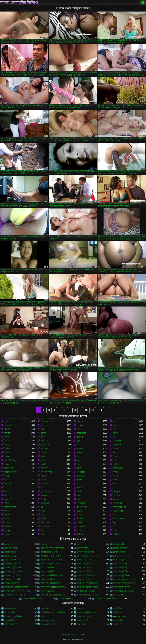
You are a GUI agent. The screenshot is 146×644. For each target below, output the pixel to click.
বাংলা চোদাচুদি (82, 620)
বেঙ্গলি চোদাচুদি (65, 599)
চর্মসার (79, 453)
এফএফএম (45, 503)
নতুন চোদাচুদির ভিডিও (13, 560)
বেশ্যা (79, 456)
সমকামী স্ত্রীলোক (10, 472)
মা (5, 488)
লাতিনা (7, 503)
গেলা (115, 488)
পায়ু (114, 523)
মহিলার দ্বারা (45, 441)
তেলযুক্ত (116, 491)
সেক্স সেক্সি (45, 609)
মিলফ (7, 441)
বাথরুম (7, 523)
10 (86, 410)
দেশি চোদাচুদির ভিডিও (122, 556)
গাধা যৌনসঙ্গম (46, 472)
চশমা (79, 484)
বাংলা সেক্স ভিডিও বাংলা (87, 613)
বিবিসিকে (8, 480)
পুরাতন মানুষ (118, 511)
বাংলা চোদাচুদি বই (47, 571)
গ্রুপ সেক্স (117, 495)
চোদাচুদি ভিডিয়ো (11, 556)
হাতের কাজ (117, 476)
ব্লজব (7, 421)
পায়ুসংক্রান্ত (117, 445)
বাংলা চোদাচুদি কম (48, 568)
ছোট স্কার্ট (8, 515)
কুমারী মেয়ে (81, 433)
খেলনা (43, 453)
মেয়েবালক (81, 527)
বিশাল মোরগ (9, 468)
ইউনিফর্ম (80, 534)
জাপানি (43, 460)
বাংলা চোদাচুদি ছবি (120, 568)
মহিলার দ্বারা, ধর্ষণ (120, 507)
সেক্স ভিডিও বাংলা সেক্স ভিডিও (53, 613)
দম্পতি (116, 472)
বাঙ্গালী (80, 523)
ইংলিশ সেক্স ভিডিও (12, 624)
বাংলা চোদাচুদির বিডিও (49, 579)
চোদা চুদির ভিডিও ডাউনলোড (52, 548)
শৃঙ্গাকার (7, 456)
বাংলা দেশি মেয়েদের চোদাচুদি (124, 583)
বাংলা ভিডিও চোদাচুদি (122, 587)
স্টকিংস (7, 449)
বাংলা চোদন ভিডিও (84, 560)
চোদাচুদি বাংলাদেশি (120, 548)
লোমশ (115, 456)
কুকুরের (116, 425)
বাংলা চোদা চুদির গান (13, 564)
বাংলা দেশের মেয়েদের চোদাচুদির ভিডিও (54, 587)
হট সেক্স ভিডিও (10, 613)
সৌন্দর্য (116, 449)
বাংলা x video (118, 620)
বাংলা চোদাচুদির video (13, 579)
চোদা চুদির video (119, 544)
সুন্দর (43, 437)
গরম (115, 453)
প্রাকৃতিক (116, 464)
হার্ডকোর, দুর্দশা (10, 507)
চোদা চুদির (81, 544)
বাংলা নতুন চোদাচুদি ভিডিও (87, 587)
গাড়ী (42, 534)
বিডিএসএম (117, 503)
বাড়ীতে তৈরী (118, 468)
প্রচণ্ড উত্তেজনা (119, 519)
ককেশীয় (80, 480)
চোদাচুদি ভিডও (10, 552)
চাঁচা (114, 429)
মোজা (43, 511)
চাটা (115, 527)
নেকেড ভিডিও (10, 609)
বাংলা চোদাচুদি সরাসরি (86, 575)
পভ (78, 464)
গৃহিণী (79, 491)
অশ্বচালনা (80, 425)
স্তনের (7, 519)
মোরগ (79, 511)
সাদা (78, 429)
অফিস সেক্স (45, 523)
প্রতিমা (7, 534)
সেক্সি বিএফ (118, 613)
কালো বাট (81, 519)
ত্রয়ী (78, 445)
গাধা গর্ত (8, 499)
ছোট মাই (8, 425)
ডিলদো (43, 480)
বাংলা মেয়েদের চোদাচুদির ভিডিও (17, 591)
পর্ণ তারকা (81, 472)
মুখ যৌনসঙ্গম (46, 491)
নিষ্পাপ (7, 437)
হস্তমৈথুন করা (46, 445)
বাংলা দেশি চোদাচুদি (12, 583)
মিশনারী (7, 433)
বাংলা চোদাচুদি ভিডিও (13, 575)
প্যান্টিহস (116, 534)
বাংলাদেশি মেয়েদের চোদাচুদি (15, 595)
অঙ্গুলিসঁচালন (10, 460)
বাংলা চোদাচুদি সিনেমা (122, 575)
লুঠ (114, 437)
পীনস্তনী (7, 429)
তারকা (79, 488)
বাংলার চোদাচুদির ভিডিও (32, 599)
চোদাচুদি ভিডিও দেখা (49, 552)
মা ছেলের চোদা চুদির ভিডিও (106, 599)
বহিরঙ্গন (7, 464)
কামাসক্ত (80, 437)
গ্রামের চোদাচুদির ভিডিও (50, 544)
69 (42, 507)
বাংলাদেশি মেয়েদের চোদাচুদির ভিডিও (54, 595)
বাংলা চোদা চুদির (119, 560)
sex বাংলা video (120, 616)
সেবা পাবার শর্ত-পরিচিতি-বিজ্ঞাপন (73, 635)
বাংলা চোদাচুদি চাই (84, 568)
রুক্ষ (115, 530)
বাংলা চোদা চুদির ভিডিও (86, 564)
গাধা (42, 425)
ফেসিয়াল (44, 449)
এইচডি (43, 433)
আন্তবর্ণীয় (44, 476)
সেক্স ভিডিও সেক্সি (48, 620)
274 (100, 410)
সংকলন (80, 449)
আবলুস (44, 495)
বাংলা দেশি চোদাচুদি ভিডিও (51, 583)
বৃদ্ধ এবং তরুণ (82, 507)
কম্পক (7, 495)
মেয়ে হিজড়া (45, 527)
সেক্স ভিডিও (118, 609)
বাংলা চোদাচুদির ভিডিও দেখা (124, 579)
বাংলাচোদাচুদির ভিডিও (86, 591)
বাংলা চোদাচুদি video (13, 568)
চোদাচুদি (80, 609)
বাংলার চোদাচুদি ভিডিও (122, 595)
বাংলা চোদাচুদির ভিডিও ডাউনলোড (90, 579)
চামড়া (79, 460)
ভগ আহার (81, 503)
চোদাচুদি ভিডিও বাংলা (85, 552)
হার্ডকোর (80, 421)
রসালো (80, 495)
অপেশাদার (117, 441)
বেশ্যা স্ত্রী (8, 484)
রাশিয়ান (116, 480)
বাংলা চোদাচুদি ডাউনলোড (15, 571)
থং (42, 488)
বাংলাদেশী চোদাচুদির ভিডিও (88, 595)
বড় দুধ (116, 433)
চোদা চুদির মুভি (83, 548)
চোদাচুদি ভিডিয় (119, 552)
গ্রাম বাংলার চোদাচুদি (12, 544)
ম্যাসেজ (116, 499)
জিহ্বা (43, 530)
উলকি (7, 476)
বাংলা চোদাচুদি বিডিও (121, 571)
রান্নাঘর (80, 530)
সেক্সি (43, 616)
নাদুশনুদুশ (8, 530)
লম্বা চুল (116, 515)
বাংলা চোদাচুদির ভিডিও (19, 3)
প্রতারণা (80, 499)
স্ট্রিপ (78, 441)
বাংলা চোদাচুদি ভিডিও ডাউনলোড (54, 575)
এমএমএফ (45, 484)
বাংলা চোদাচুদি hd (120, 564)
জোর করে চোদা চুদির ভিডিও (88, 556)
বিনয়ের (7, 453)
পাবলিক (7, 527)
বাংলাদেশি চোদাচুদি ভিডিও (123, 591)
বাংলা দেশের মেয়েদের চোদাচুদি (16, 587)
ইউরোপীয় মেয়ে (47, 421)
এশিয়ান (7, 445)
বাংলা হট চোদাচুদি (47, 591)
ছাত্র (115, 484)
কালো (79, 468)
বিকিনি (7, 511)
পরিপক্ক (43, 519)
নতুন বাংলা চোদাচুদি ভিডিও (51, 560)
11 (93, 410)
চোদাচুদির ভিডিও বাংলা (50, 556)
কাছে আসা (81, 476)
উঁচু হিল (43, 499)
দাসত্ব (79, 515)
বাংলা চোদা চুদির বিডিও (50, 564)
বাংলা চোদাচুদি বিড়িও (85, 571)
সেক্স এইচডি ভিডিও (48, 624)
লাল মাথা (44, 468)
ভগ (114, 421)
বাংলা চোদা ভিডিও (84, 616)
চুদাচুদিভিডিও (10, 620)
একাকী (43, 464)
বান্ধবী (43, 456)
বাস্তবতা (7, 491)
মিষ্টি (115, 460)
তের (42, 429)
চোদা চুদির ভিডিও (11, 548)
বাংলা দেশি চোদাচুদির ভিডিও (88, 583)
